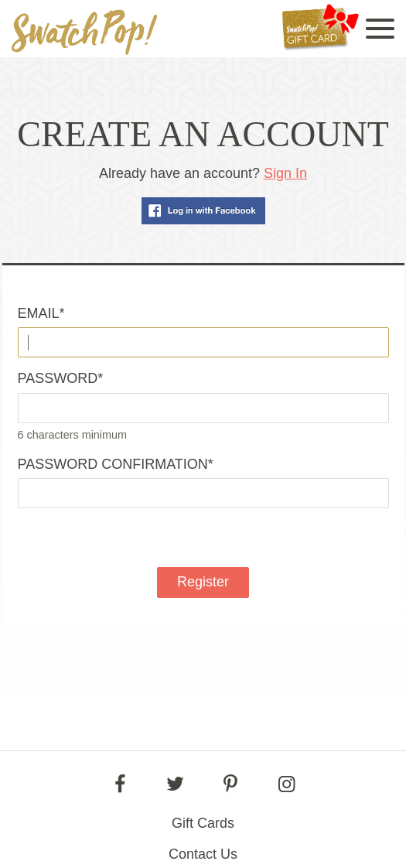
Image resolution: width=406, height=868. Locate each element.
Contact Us (203, 854)
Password (61, 378)
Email (41, 313)
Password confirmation (116, 464)
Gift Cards (203, 823)
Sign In (285, 173)
